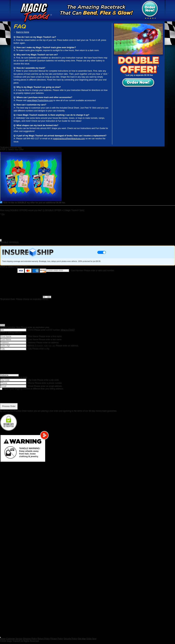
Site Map (82, 639)
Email (30, 386)
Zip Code (32, 380)
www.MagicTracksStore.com (40, 100)
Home (3, 639)
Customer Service (14, 639)
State (3, 377)
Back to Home (23, 32)
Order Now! (150, 9)
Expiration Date (8, 299)
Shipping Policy (30, 639)
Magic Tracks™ (35, 13)
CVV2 (31, 330)
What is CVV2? (68, 330)
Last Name (33, 340)
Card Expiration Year (10, 327)
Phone (31, 383)
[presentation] (88, 396)
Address (32, 343)
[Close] (0, 637)
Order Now (91, 639)
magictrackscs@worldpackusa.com (69, 139)
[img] (151, 18)
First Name (33, 336)
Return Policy (44, 639)
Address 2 (32, 346)
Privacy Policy (57, 639)
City (30, 349)
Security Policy (70, 639)
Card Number (77, 270)
